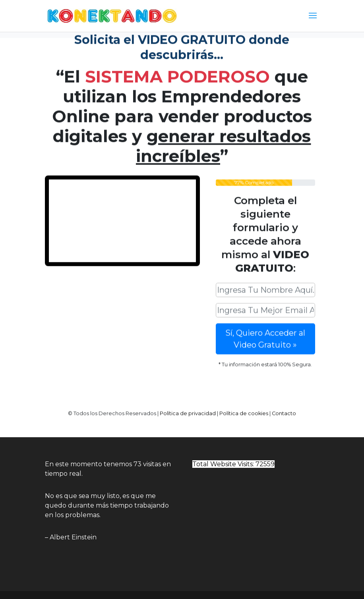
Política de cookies (244, 410)
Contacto (284, 410)
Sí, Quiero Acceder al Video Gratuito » (265, 336)
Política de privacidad (188, 410)
